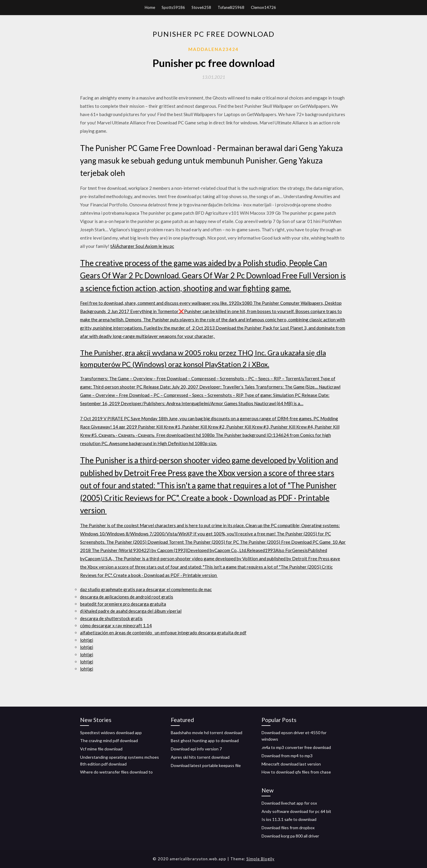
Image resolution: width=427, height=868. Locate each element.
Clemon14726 (263, 7)
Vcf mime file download (101, 749)
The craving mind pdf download (109, 741)
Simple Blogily (260, 859)
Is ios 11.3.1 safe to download (289, 819)
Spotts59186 (173, 7)
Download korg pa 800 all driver (290, 836)
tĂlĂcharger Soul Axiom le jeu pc (142, 246)
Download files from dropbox (288, 828)
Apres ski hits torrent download (200, 757)
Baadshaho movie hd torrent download (207, 733)
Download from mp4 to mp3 (287, 756)
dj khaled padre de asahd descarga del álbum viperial (131, 611)
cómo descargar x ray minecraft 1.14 (116, 625)
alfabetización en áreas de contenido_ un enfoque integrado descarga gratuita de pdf (163, 633)
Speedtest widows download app (111, 733)
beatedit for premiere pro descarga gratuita (123, 604)
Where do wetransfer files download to (116, 772)
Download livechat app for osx (289, 803)
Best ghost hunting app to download (205, 741)
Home (150, 7)
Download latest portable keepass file (206, 765)
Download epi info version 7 (196, 749)
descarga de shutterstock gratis (111, 618)
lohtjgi (87, 640)
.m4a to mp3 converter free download (296, 747)
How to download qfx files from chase (296, 772)
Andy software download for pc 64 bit (296, 811)
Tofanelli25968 (231, 7)
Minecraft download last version (291, 764)
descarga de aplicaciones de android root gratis (127, 597)
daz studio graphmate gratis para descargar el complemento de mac (146, 589)
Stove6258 (201, 7)
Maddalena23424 (213, 49)
